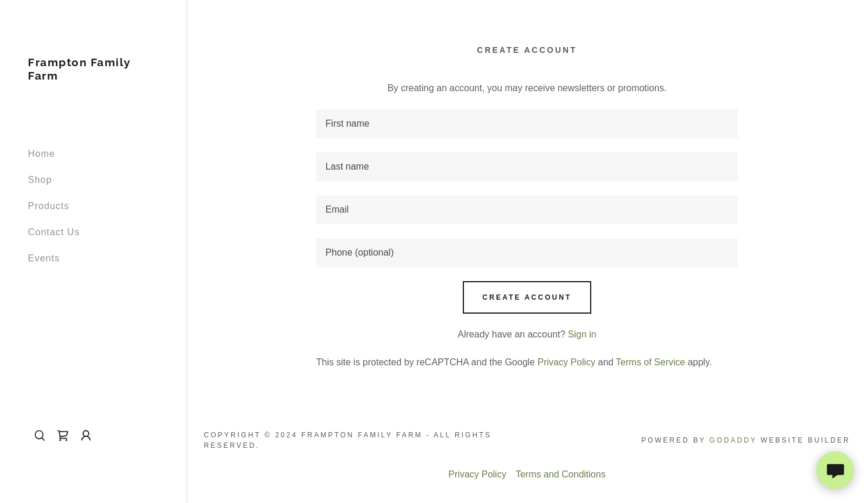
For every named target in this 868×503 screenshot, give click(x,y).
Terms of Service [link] (650, 362)
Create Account (527, 297)
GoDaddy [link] (733, 440)
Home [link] (42, 154)
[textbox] (527, 124)
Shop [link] (40, 180)
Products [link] (49, 206)
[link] (93, 76)
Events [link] (44, 258)
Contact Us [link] (54, 232)
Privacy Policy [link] (566, 362)
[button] (86, 436)
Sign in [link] (582, 334)
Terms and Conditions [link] (561, 474)
